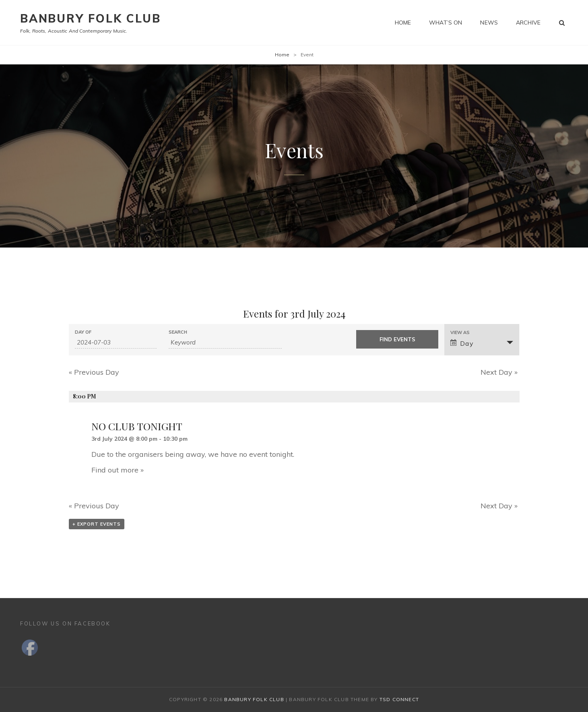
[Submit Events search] (397, 339)
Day (462, 343)
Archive (528, 23)
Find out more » (118, 470)
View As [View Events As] (460, 333)
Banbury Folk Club (91, 18)
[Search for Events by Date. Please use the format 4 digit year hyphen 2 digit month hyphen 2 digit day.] (116, 343)
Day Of (83, 332)
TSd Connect (399, 699)
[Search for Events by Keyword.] (225, 343)
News (489, 23)
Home (403, 23)
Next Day (499, 372)
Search (178, 332)
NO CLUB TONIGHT (137, 426)
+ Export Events (97, 524)
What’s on (446, 23)
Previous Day (94, 372)
